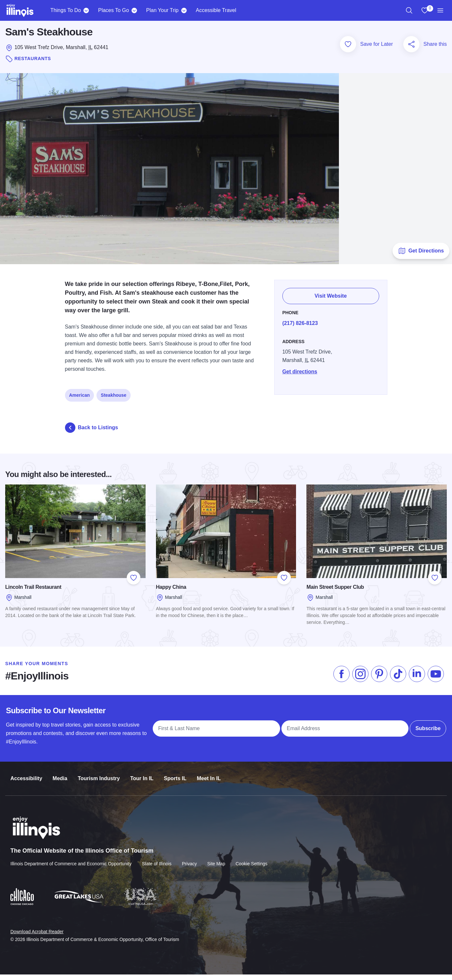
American (80, 397)
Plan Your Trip (162, 10)
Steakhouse (114, 397)
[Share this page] (411, 50)
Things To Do (66, 10)
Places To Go (114, 10)
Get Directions (421, 256)
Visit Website (331, 297)
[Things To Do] (86, 10)
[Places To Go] (134, 10)
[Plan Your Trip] (184, 10)
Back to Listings (92, 433)
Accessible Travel (216, 10)
